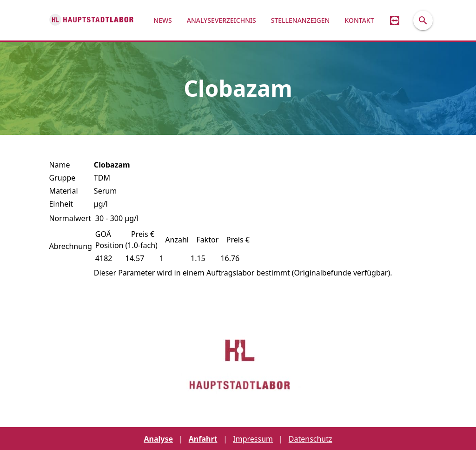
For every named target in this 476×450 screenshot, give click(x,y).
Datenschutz (311, 439)
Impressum (253, 439)
